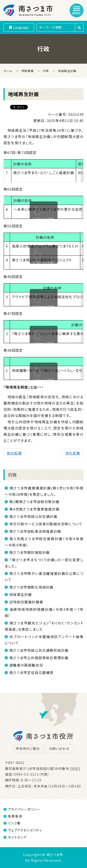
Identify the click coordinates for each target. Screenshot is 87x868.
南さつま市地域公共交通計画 (33, 516)
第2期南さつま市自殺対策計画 (34, 502)
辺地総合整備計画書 (26, 602)
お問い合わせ (59, 749)
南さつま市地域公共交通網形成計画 (39, 650)
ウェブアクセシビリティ (23, 830)
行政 (13, 475)
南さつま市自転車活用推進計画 (35, 531)
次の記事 (73, 453)
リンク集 (12, 823)
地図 (75, 768)
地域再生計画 (21, 594)
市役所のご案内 (28, 749)
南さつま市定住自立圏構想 (31, 672)
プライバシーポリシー (22, 809)
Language (19, 27)
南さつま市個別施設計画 (29, 552)
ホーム (8, 71)
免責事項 (13, 816)
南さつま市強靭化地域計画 (31, 587)
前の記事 (14, 453)
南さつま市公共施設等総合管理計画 (39, 658)
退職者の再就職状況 (26, 665)
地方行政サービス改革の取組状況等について (46, 524)
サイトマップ (15, 837)
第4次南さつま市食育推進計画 (34, 509)
